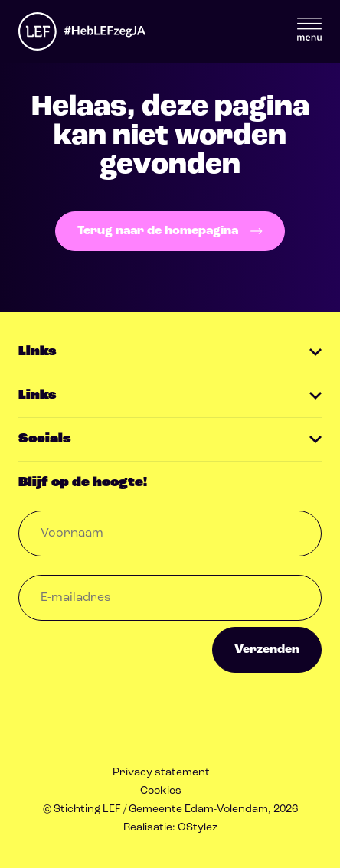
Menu (309, 29)
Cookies (161, 791)
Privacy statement (161, 773)
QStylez (198, 828)
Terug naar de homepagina (170, 231)
